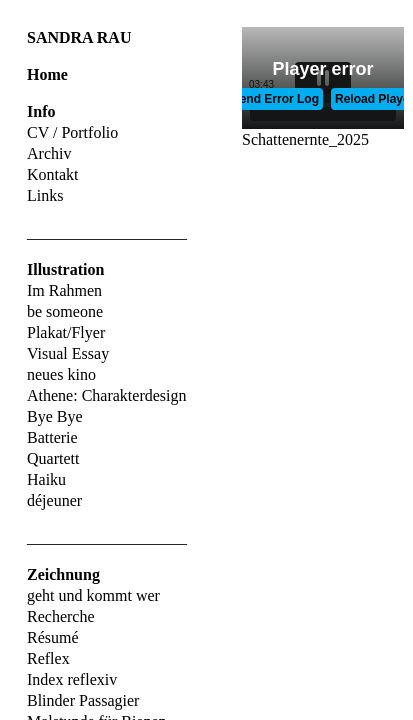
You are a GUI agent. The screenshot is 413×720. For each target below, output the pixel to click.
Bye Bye (55, 416)
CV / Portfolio (72, 132)
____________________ (107, 232)
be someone (65, 311)
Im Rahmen (64, 290)
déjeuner (54, 500)
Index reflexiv (72, 679)
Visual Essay (68, 353)
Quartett (53, 458)
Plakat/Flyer (66, 332)
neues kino (61, 374)
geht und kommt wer (93, 595)
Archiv (49, 153)
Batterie (52, 437)
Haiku (46, 479)
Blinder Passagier (83, 700)
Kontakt (53, 174)
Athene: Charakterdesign (107, 395)
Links (45, 195)
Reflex (48, 658)
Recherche (61, 616)
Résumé (53, 637)
